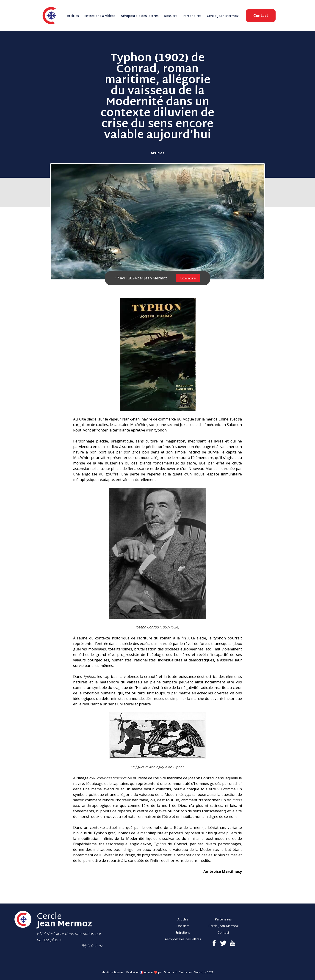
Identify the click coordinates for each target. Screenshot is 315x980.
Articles (73, 16)
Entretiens (183, 932)
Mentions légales (112, 972)
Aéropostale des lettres (140, 16)
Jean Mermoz (156, 278)
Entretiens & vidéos (100, 16)
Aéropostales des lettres (183, 939)
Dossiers (171, 16)
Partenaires (192, 16)
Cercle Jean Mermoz (223, 16)
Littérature (188, 278)
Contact (261, 16)
